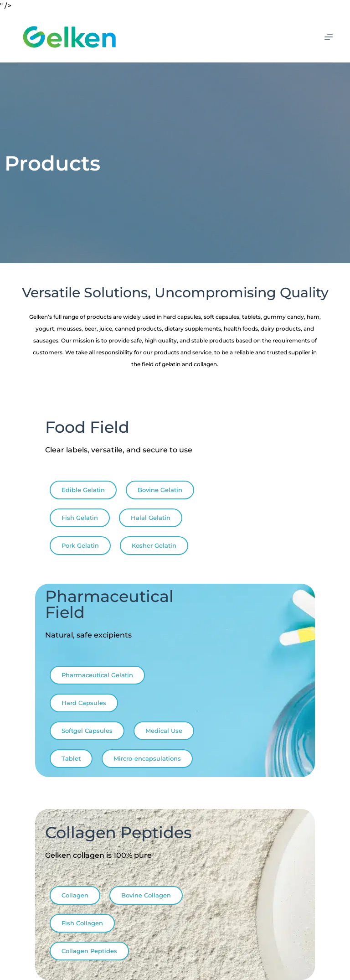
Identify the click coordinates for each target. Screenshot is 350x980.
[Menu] (329, 37)
